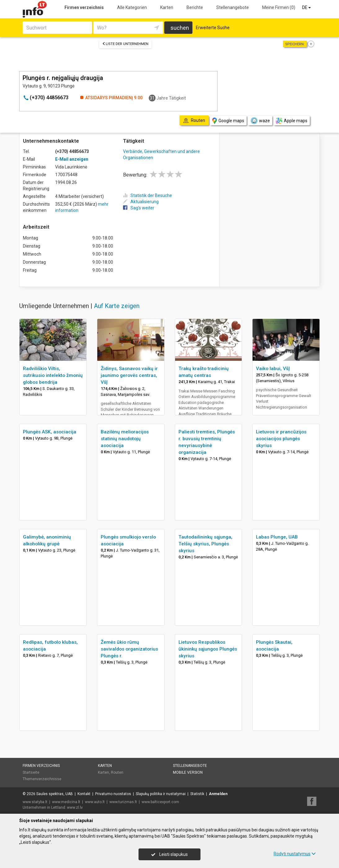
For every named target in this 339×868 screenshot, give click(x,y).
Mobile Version (188, 772)
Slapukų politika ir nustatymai (161, 794)
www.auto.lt (95, 802)
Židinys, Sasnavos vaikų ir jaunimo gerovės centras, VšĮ (129, 375)
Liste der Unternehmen (125, 44)
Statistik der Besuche (147, 195)
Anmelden (218, 794)
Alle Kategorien (132, 7)
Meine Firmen (279, 7)
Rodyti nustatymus (295, 854)
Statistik (197, 794)
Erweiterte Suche (213, 28)
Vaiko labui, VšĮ (273, 369)
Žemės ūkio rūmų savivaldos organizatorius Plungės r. (129, 649)
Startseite (31, 772)
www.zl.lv (75, 808)
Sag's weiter (139, 208)
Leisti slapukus (169, 854)
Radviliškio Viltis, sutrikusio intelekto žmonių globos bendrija (53, 375)
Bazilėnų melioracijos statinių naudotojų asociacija (125, 439)
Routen (117, 772)
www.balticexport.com (160, 802)
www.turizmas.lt (123, 802)
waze (260, 121)
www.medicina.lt (66, 802)
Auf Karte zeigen (117, 306)
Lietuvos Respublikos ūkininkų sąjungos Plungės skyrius (208, 649)
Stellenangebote (233, 7)
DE (307, 7)
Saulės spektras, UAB (55, 794)
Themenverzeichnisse (42, 779)
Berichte (195, 7)
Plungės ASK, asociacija (50, 432)
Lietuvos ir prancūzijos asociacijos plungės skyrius (281, 439)
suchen (180, 28)
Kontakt (84, 794)
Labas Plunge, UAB (277, 537)
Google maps (228, 121)
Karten (167, 7)
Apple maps (292, 121)
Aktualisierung (141, 202)
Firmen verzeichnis (84, 7)
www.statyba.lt (35, 802)
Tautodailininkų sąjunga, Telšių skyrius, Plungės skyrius (205, 544)
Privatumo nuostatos (113, 794)
